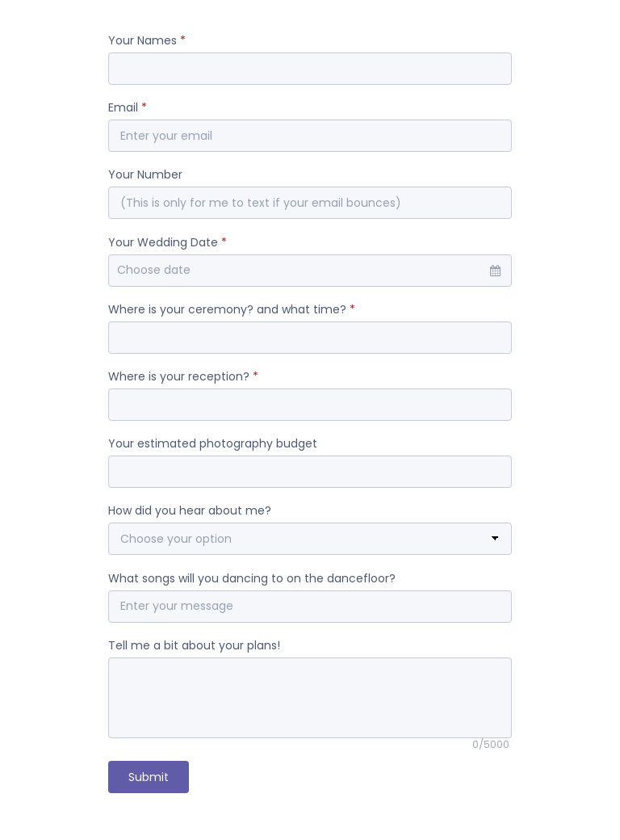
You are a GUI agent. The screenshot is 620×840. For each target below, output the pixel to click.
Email (128, 107)
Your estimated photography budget (213, 443)
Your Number (145, 174)
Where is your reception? (183, 376)
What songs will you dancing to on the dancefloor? (252, 578)
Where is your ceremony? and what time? (232, 309)
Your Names (147, 40)
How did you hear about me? (190, 510)
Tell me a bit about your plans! (194, 645)
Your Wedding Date (168, 242)
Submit (149, 777)
